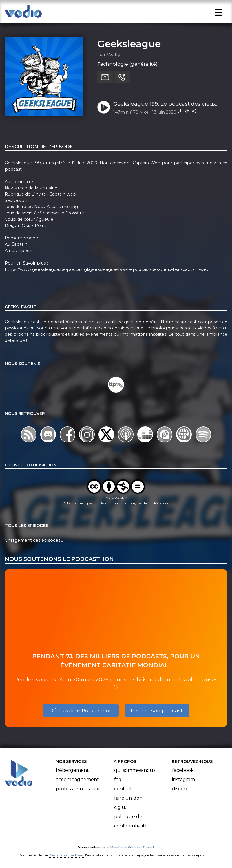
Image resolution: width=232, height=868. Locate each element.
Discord (180, 789)
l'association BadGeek (66, 855)
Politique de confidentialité (131, 821)
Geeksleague (129, 44)
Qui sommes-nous (135, 770)
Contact (123, 789)
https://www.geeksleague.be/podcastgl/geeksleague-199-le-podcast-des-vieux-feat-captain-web (107, 269)
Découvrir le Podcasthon (81, 710)
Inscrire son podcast (157, 710)
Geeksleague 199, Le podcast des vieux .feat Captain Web (165, 104)
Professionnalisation (79, 789)
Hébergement (72, 770)
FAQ (118, 779)
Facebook (183, 770)
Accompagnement (77, 779)
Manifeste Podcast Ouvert (132, 847)
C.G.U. (120, 807)
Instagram (183, 779)
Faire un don (128, 798)
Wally (114, 55)
